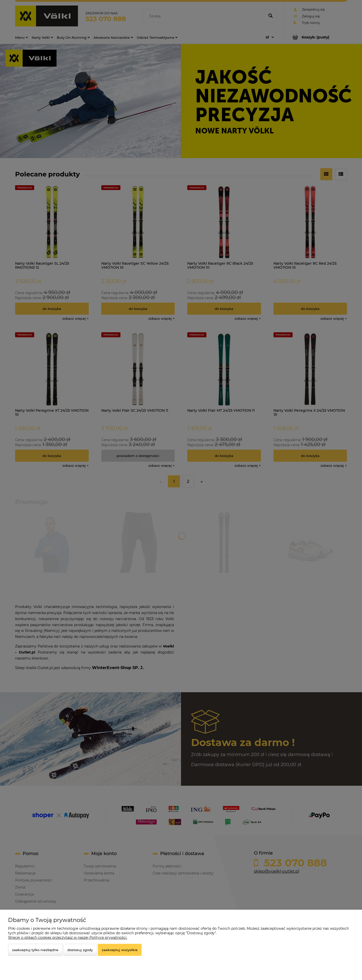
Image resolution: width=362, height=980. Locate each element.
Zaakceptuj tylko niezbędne (35, 950)
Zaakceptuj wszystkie (120, 950)
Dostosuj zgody (80, 950)
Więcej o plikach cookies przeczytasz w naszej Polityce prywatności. (68, 938)
